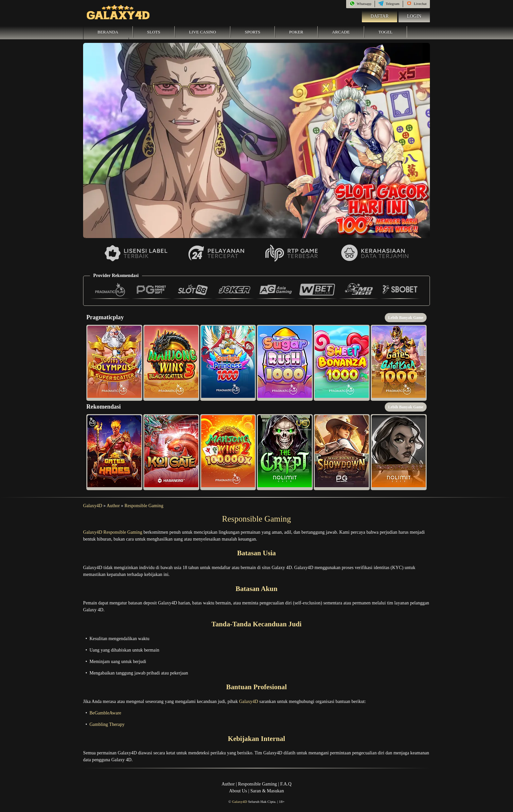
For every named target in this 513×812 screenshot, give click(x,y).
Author (113, 506)
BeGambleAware (105, 713)
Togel (386, 32)
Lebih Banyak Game (406, 318)
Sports (253, 32)
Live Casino (203, 32)
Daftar (380, 16)
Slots (154, 32)
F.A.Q (286, 784)
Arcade (341, 32)
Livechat (416, 4)
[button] (114, 363)
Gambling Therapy (107, 724)
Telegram (389, 4)
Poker (296, 32)
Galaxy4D (93, 506)
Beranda (108, 32)
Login (414, 16)
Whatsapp (360, 4)
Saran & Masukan (267, 791)
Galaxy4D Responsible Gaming (113, 532)
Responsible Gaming (144, 506)
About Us (238, 791)
